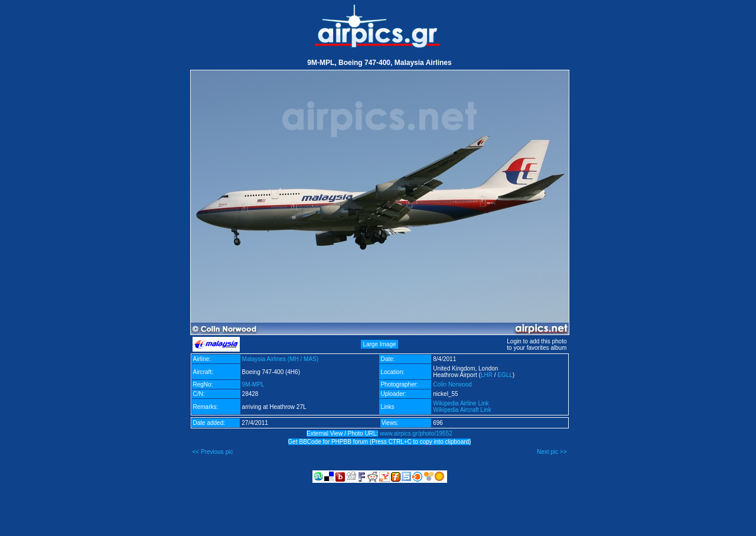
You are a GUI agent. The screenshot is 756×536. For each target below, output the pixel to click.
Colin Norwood (452, 384)
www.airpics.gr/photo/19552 (416, 433)
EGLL (505, 375)
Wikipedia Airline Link (461, 403)
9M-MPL (253, 384)
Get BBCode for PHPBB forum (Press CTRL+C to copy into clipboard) (380, 442)
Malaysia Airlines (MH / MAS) (280, 359)
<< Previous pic (213, 452)
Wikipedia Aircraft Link (462, 410)
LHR (487, 375)
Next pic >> (552, 452)
